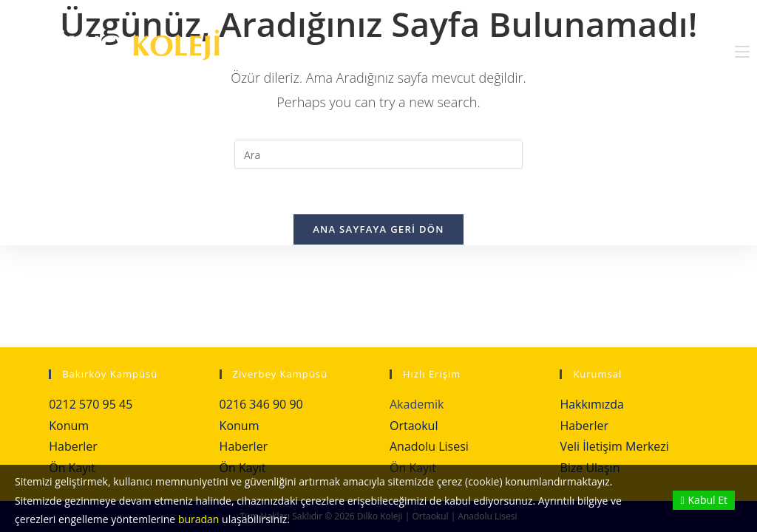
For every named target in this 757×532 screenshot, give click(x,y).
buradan (199, 519)
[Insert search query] (378, 154)
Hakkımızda (592, 404)
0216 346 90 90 (261, 404)
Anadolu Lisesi (429, 446)
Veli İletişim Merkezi (614, 446)
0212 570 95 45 (91, 404)
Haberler (73, 446)
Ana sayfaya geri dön (378, 229)
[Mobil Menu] (742, 52)
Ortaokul (414, 426)
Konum (69, 426)
